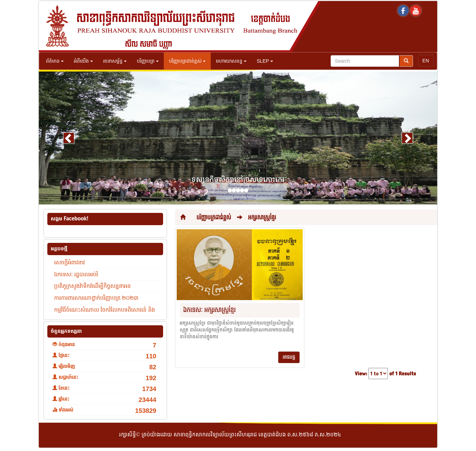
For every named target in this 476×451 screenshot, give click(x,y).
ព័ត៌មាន (55, 61)
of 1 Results (402, 374)
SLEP (265, 61)
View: (361, 374)
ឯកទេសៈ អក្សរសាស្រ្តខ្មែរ (209, 310)
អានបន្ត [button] (289, 357)
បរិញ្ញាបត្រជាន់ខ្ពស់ (187, 61)
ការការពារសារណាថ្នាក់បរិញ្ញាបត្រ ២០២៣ (96, 298)
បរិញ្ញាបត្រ (148, 61)
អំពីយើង (83, 61)
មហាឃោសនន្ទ (231, 61)
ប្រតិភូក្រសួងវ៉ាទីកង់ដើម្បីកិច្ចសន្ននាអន (92, 286)
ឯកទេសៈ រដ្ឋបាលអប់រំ (76, 274)
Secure (424, 435)
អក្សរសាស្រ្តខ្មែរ (262, 217)
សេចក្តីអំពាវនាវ (69, 262)
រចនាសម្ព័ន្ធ (115, 61)
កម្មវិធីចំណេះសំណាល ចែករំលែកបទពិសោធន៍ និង (105, 310)
